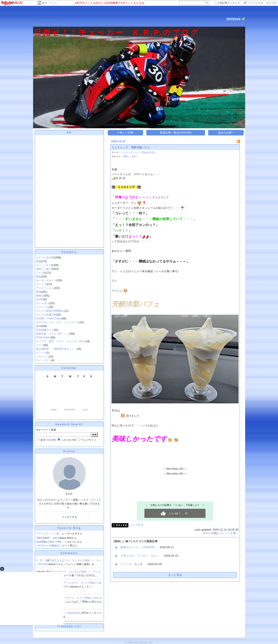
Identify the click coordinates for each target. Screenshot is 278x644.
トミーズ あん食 (131, 564)
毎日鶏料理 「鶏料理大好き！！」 (56, 349)
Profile (69, 451)
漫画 (39, 326)
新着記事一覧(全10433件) (176, 133)
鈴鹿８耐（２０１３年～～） (53, 334)
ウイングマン (44, 360)
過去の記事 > (226, 133)
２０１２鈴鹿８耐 (46, 315)
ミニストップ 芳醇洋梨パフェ (131, 147)
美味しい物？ (44, 269)
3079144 (234, 19)
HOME (38, 24)
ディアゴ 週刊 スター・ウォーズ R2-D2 (61, 341)
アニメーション (45, 288)
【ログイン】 (237, 24)
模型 (39, 277)
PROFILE (61, 24)
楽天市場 (271, 3)
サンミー (41, 353)
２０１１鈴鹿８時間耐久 (50, 311)
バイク (40, 273)
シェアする (136, 525)
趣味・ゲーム (50, 3)
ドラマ (40, 345)
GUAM (40, 299)
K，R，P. (42, 560)
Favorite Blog (69, 528)
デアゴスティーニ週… (49, 534)
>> (227, 3)
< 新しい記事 (125, 133)
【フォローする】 (217, 24)
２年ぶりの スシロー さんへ (140, 556)
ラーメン (41, 284)
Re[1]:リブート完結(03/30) (65, 613)
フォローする (69, 517)
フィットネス (44, 265)
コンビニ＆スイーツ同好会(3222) (138, 152)
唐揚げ (40, 296)
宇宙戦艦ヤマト (45, 330)
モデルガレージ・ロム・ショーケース (58, 322)
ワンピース (42, 307)
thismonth (70, 410)
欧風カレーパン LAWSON (138, 547)
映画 (39, 292)
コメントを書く (229, 533)
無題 (39, 261)
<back (54, 410)
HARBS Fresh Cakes (49, 319)
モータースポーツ (46, 280)
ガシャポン (42, 303)
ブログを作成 (255, 3)
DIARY (49, 24)
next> (85, 410)
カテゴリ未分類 (45, 258)
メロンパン (42, 357)
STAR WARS (43, 338)
